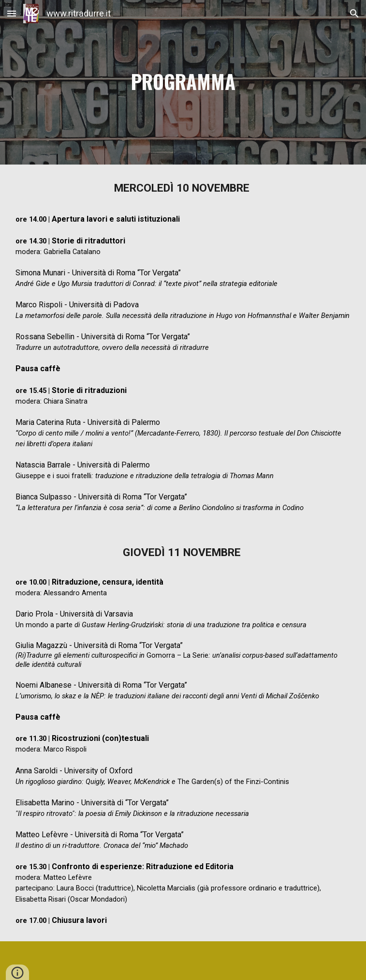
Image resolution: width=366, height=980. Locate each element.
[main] (183, 82)
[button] (12, 13)
